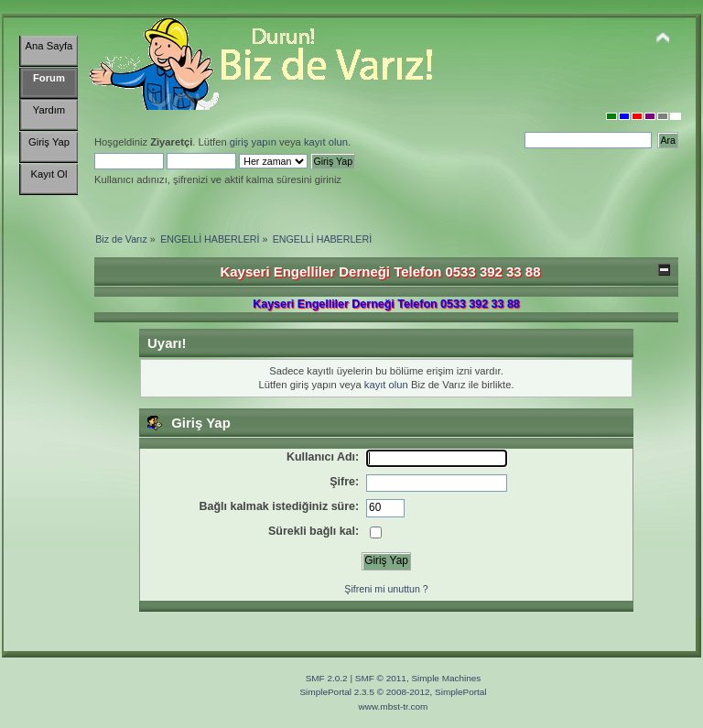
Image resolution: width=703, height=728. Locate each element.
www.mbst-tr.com (394, 706)
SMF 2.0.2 (327, 678)
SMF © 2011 (381, 678)
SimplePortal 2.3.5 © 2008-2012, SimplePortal (393, 692)
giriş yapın (253, 142)
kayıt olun (326, 142)
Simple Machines (446, 678)
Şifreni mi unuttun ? (386, 589)
